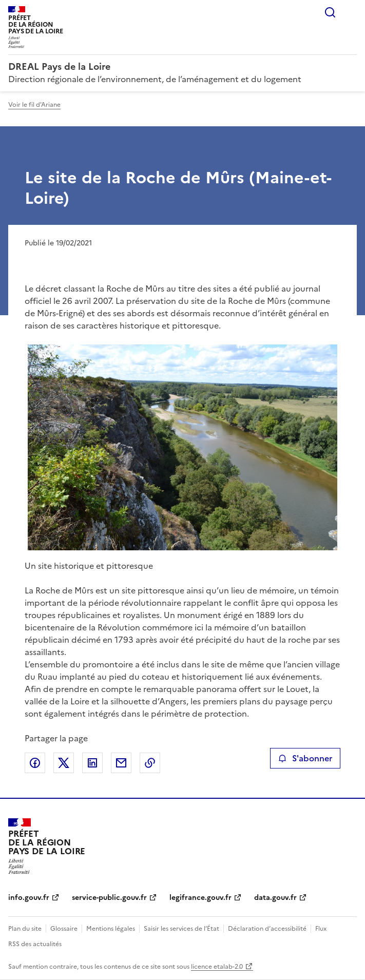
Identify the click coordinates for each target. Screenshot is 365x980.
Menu (351, 12)
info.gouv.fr (29, 898)
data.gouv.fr (275, 898)
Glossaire (64, 929)
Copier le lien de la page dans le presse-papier (150, 763)
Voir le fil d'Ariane (34, 105)
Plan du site (25, 929)
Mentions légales (111, 929)
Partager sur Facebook (35, 763)
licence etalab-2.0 (217, 967)
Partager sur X (64, 763)
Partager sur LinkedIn (92, 763)
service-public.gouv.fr (109, 898)
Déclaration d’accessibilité (267, 929)
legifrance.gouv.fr (200, 898)
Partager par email (121, 763)
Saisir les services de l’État (181, 929)
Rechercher (330, 12)
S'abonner (305, 758)
